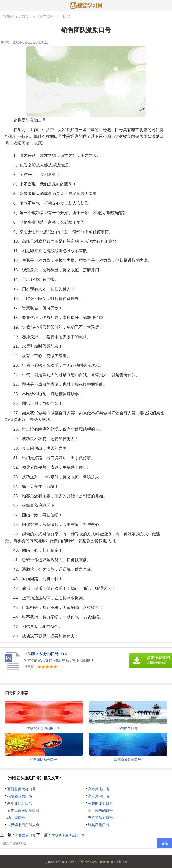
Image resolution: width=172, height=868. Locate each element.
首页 (25, 17)
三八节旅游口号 (100, 818)
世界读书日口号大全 (23, 825)
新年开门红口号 (20, 803)
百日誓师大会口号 (21, 789)
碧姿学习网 (76, 862)
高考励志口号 (99, 789)
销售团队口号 (25, 835)
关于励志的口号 (100, 810)
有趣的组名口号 (100, 803)
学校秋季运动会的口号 (68, 835)
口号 (67, 17)
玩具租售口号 (99, 825)
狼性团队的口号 (20, 796)
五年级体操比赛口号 (23, 810)
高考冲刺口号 (99, 796)
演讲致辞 (46, 17)
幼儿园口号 (16, 818)
